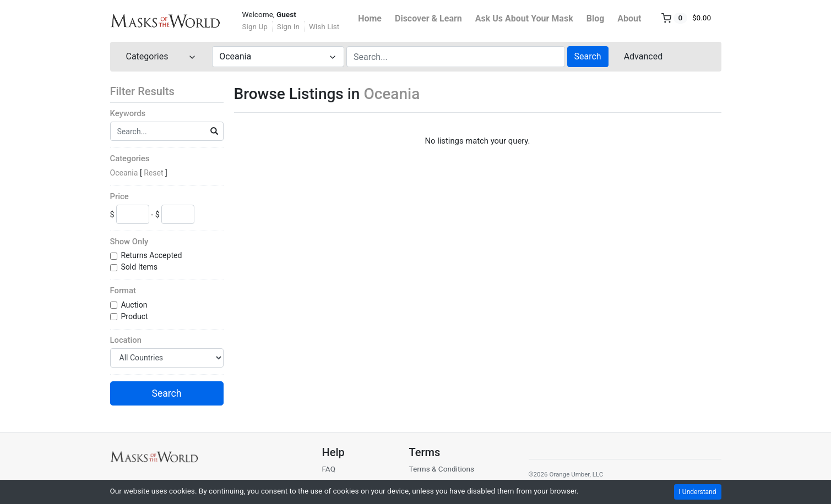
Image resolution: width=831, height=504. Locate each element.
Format (123, 291)
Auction (135, 305)
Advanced (643, 56)
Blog (596, 18)
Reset (153, 173)
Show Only (129, 242)
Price (120, 196)
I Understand (698, 492)
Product (136, 316)
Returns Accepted (153, 255)
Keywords (128, 113)
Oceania (124, 173)
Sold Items (140, 267)
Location (126, 340)
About (629, 18)
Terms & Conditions (441, 469)
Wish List (324, 26)
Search (588, 56)
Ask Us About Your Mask (524, 18)
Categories (130, 158)
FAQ (328, 469)
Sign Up (255, 26)
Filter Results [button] (149, 91)
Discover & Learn (428, 18)
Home (370, 18)
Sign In (288, 26)
